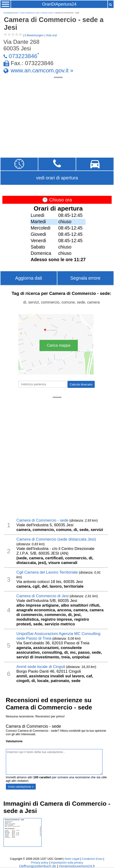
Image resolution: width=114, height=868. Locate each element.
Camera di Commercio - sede (43, 520)
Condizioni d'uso (92, 859)
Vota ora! (51, 35)
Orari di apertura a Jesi (30, 13)
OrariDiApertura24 (59, 4)
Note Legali (72, 859)
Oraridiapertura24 (11, 13)
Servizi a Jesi (47, 13)
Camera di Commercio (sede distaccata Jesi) (56, 539)
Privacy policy (40, 863)
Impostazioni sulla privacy (67, 863)
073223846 (23, 56)
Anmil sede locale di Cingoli (41, 667)
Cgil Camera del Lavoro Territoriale (47, 572)
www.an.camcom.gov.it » (42, 70)
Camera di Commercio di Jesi (43, 596)
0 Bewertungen (34, 35)
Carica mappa (59, 345)
